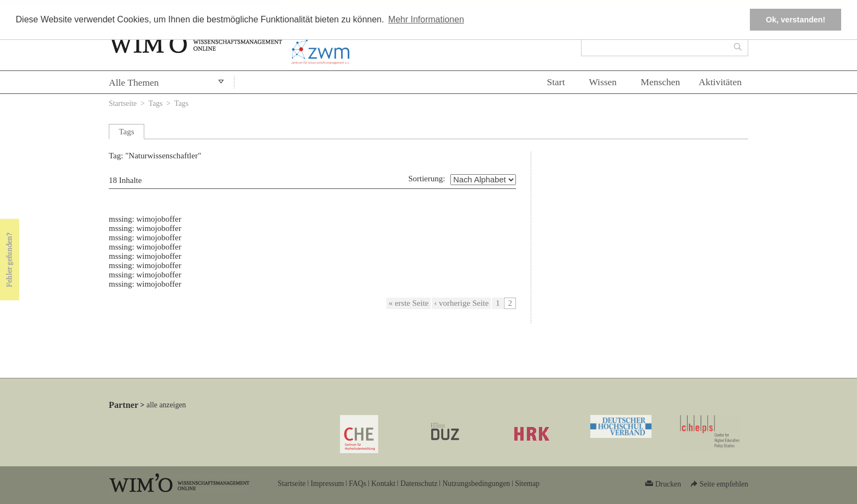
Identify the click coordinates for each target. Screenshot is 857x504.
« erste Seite (409, 303)
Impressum (327, 484)
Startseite (123, 103)
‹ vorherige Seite (461, 303)
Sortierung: (427, 179)
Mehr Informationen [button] (426, 19)
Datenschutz (419, 484)
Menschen (660, 82)
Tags (156, 103)
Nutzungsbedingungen (476, 484)
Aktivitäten (720, 82)
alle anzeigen (166, 405)
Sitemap (527, 484)
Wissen (603, 82)
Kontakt (383, 484)
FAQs (357, 484)
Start (556, 82)
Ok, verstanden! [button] (796, 20)
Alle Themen (134, 82)
